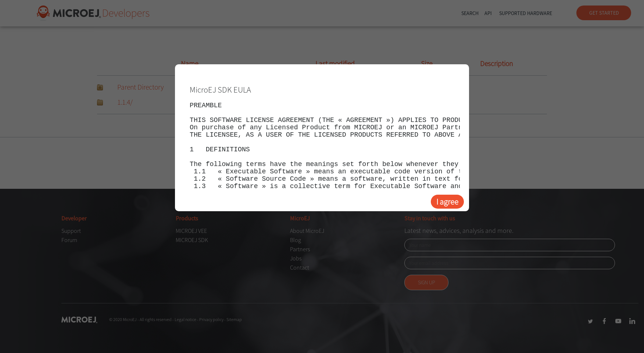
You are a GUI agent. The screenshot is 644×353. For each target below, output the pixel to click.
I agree (447, 202)
